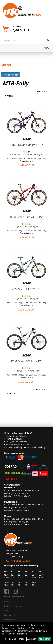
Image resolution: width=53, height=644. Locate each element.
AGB (6, 611)
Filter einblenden (10, 75)
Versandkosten (26, 161)
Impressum (9, 620)
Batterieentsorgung (13, 606)
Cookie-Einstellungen (15, 639)
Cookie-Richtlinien (19, 634)
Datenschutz (10, 615)
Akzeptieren (45, 639)
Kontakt (8, 601)
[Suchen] (48, 40)
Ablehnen (32, 639)
